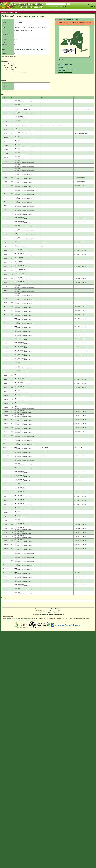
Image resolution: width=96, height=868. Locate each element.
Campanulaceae (18, 20)
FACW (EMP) (27, 49)
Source (37, 16)
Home (3, 10)
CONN (16, 233)
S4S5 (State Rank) (34, 49)
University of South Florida (45, 615)
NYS (16, 177)
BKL (16, 116)
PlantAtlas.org (58, 615)
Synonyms (42, 16)
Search (18, 10)
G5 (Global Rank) (43, 49)
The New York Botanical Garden (65, 64)
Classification (27, 16)
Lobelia (13, 70)
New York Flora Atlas (6, 12)
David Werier (51, 609)
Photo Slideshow (67, 19)
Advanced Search (54, 7)
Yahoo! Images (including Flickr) (65, 72)
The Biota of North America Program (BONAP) (69, 69)
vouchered (72, 22)
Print (92, 16)
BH (15, 124)
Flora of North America (63, 63)
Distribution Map (59, 19)
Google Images (61, 70)
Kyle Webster (58, 609)
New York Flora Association (26, 620)
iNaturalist (61, 67)
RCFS (16, 132)
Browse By (10, 10)
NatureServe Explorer (63, 66)
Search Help (63, 7)
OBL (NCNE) (20, 49)
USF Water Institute (52, 613)
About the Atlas (69, 10)
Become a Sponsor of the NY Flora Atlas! (48, 1)
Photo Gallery (75, 19)
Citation (33, 16)
